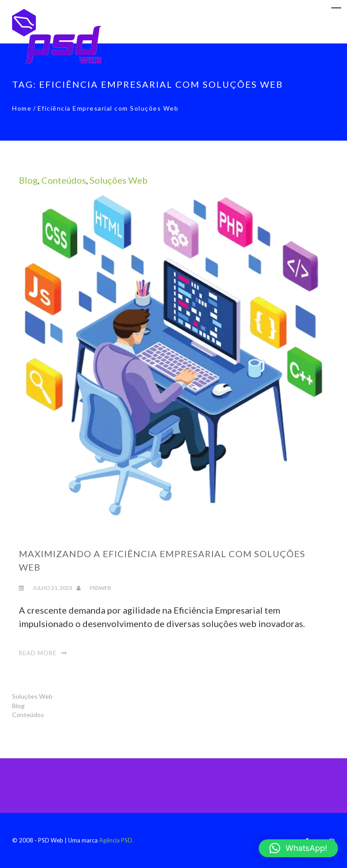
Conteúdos (64, 180)
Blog (28, 180)
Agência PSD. (116, 840)
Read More (38, 653)
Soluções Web (119, 180)
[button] (298, 848)
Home (22, 108)
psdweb (100, 588)
